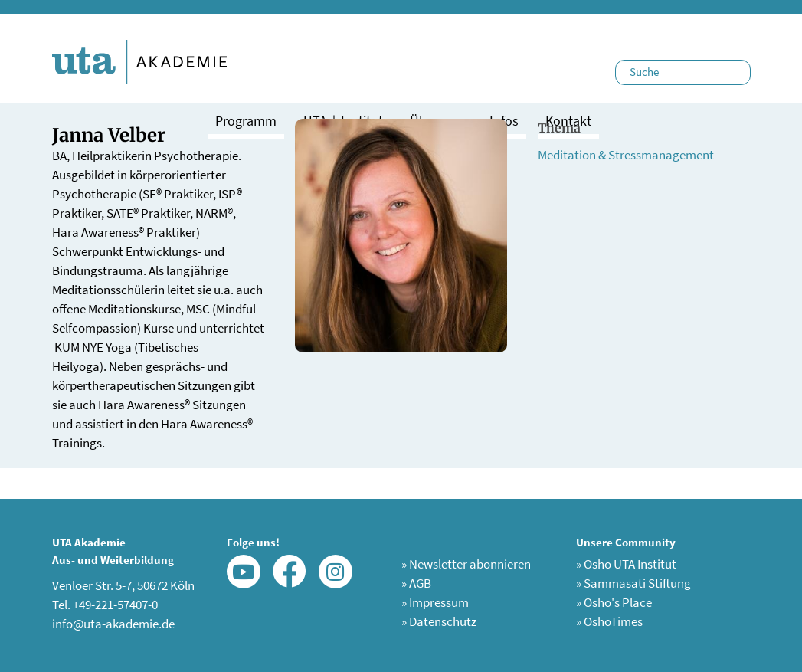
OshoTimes (609, 621)
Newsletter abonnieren (466, 564)
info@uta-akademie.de (113, 624)
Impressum (435, 602)
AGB (416, 583)
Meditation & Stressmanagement (626, 155)
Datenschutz (439, 621)
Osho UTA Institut (626, 564)
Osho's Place (614, 602)
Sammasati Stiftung (633, 583)
